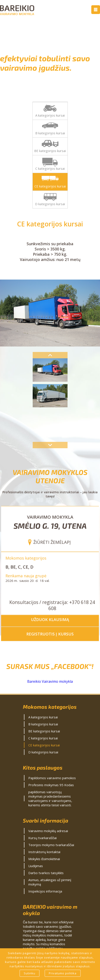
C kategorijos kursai (50, 168)
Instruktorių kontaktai (44, 852)
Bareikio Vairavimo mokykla (50, 681)
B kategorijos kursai (50, 133)
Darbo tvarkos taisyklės (46, 873)
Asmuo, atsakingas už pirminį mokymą (50, 882)
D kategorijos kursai (50, 204)
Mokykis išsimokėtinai (44, 859)
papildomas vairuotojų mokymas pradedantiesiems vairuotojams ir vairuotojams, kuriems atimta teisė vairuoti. (50, 798)
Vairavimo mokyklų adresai (48, 831)
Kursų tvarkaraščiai (42, 838)
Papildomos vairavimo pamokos (52, 778)
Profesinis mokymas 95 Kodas (51, 785)
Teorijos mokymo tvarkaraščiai (51, 845)
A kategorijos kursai (50, 115)
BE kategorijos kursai (50, 151)
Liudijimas (36, 866)
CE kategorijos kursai (50, 186)
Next (50, 445)
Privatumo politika (63, 973)
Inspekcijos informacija (45, 891)
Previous (50, 355)
